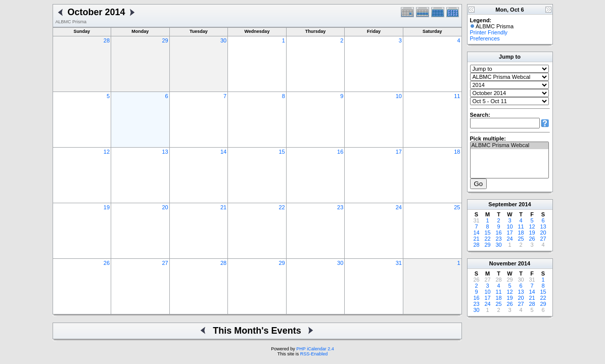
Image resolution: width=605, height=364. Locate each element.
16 (340, 152)
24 (399, 207)
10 (399, 96)
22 (282, 207)
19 (107, 207)
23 (340, 207)
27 (165, 263)
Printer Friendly (489, 32)
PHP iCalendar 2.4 (315, 349)
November (503, 263)
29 (165, 40)
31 (399, 263)
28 (107, 40)
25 (457, 207)
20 (165, 207)
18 (457, 152)
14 (223, 152)
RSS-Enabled (314, 354)
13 (165, 152)
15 (282, 152)
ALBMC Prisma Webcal (509, 146)
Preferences (485, 38)
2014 (525, 204)
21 (223, 207)
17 (399, 152)
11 (457, 96)
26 (107, 263)
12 (107, 152)
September (503, 204)
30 (223, 40)
